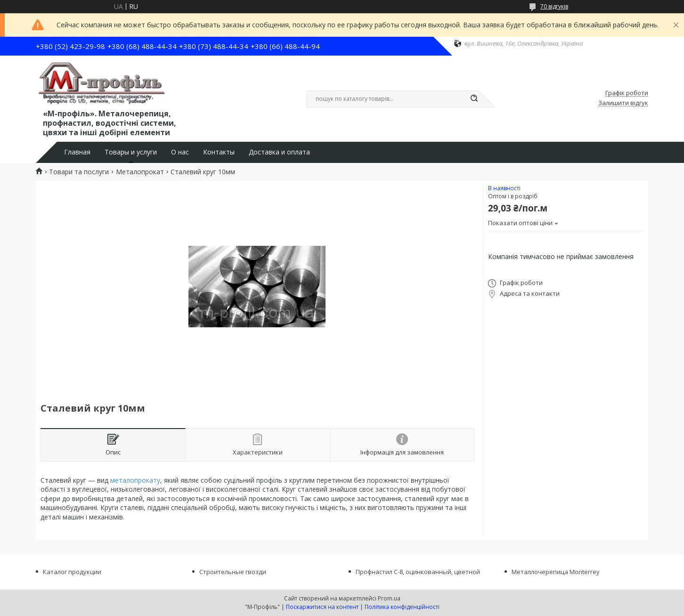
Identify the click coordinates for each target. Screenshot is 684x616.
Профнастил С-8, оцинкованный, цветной (418, 572)
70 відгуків (554, 6)
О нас (180, 152)
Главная (77, 152)
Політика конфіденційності (402, 607)
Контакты (219, 152)
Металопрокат (140, 172)
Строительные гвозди (233, 572)
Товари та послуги (79, 172)
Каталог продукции (72, 572)
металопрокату (135, 480)
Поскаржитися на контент (322, 607)
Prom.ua (389, 598)
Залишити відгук (623, 103)
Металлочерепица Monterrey (556, 572)
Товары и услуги (131, 152)
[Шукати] (474, 99)
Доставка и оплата (279, 152)
